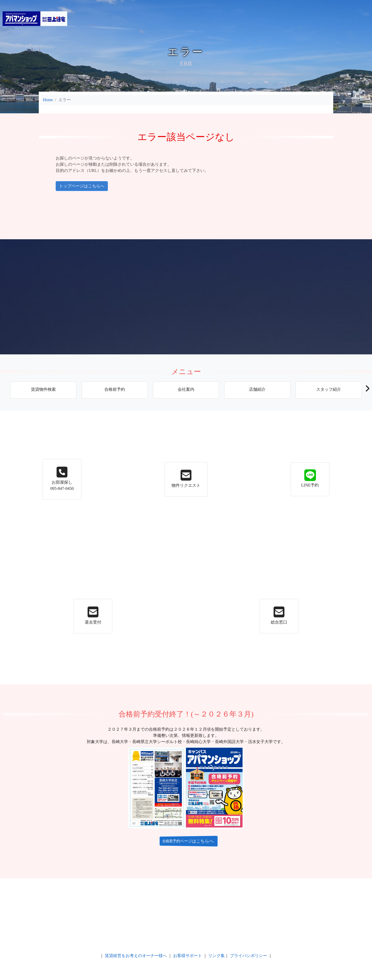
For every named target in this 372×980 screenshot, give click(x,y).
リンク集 (216, 956)
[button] (367, 390)
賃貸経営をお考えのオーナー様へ (136, 956)
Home (48, 100)
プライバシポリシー (249, 956)
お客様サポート (188, 956)
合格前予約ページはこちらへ (183, 841)
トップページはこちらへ (54, 186)
